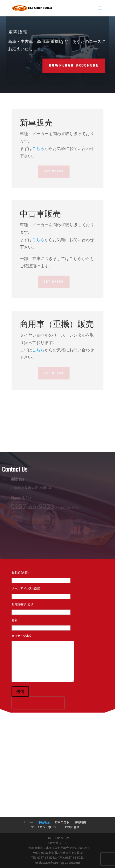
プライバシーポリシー (45, 827)
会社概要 (80, 822)
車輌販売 (44, 822)
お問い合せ (72, 827)
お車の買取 (62, 822)
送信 (20, 698)
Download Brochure (61, 66)
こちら (38, 148)
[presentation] (38, 709)
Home (29, 822)
